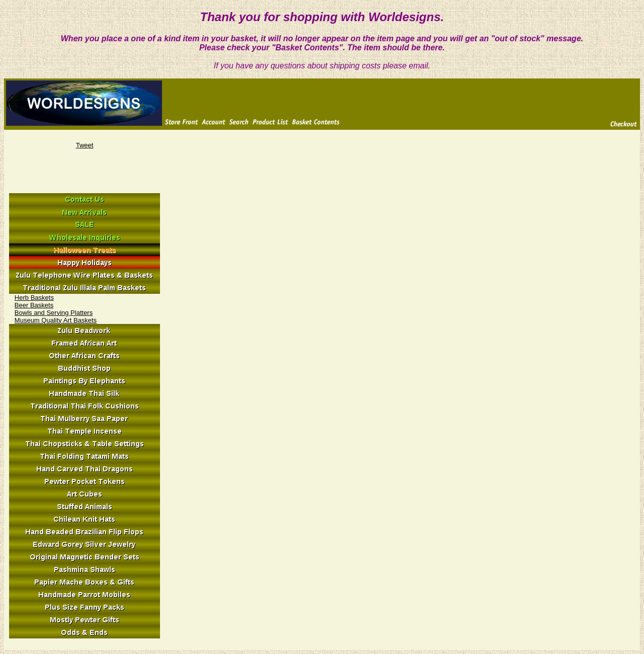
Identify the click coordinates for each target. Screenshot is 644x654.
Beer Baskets (34, 305)
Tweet (85, 145)
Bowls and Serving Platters (54, 313)
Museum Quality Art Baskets (56, 320)
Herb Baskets (34, 298)
